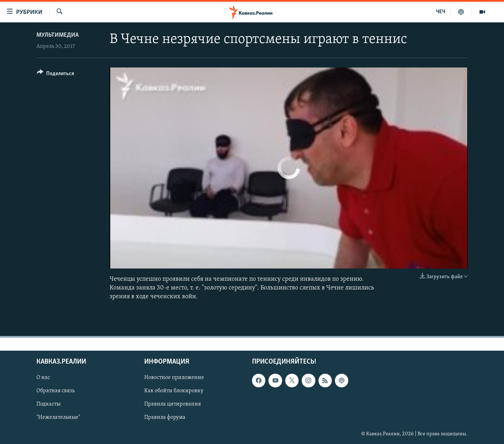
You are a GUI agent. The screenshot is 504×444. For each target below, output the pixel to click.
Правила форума (165, 417)
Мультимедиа (58, 35)
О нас (43, 378)
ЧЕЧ (441, 12)
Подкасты (48, 404)
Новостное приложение (174, 378)
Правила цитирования (173, 404)
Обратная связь (55, 391)
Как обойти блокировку (174, 391)
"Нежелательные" (58, 417)
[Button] (55, 75)
